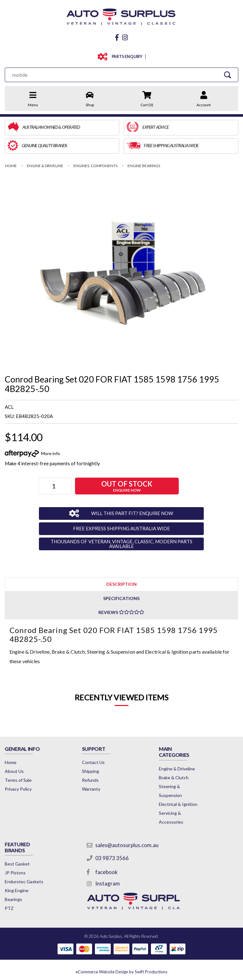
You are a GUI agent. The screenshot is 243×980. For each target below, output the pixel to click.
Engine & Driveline (177, 769)
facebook (106, 872)
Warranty (91, 789)
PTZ (9, 908)
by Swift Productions (121, 972)
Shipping (90, 771)
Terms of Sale (18, 780)
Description (121, 584)
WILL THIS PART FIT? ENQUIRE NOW (132, 513)
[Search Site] (227, 75)
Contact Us (93, 762)
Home (11, 762)
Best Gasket (17, 864)
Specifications (121, 598)
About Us (14, 771)
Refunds (90, 780)
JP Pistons (15, 873)
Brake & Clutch (174, 777)
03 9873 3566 (112, 858)
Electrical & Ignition (178, 804)
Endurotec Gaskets (24, 882)
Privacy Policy (18, 789)
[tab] (121, 584)
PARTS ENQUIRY (126, 57)
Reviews (121, 612)
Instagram (108, 883)
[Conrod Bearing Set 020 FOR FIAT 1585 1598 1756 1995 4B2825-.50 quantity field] (55, 486)
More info (51, 453)
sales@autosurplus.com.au (127, 845)
